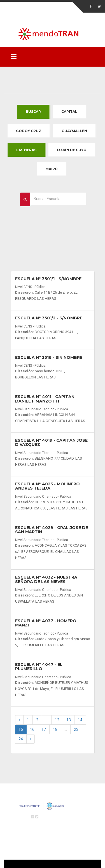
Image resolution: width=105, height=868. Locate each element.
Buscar (33, 112)
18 (55, 729)
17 (44, 729)
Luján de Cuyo (72, 150)
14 (80, 720)
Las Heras (26, 150)
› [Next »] (31, 739)
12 (57, 720)
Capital (69, 112)
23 (76, 729)
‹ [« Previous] (19, 720)
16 (32, 729)
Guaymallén (74, 131)
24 (21, 739)
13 (69, 720)
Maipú (52, 169)
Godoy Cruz (29, 131)
